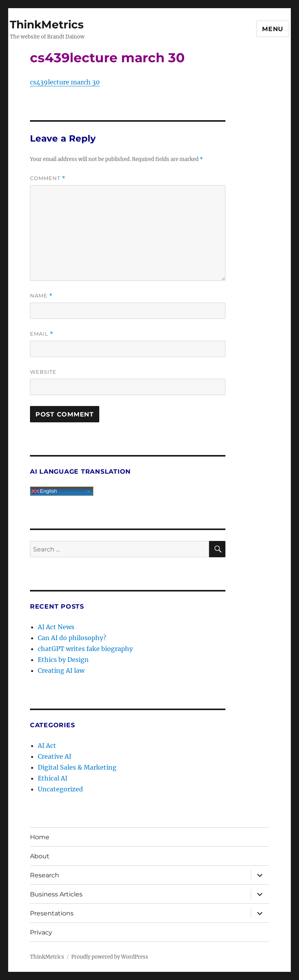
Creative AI (55, 756)
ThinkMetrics (47, 24)
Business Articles (56, 894)
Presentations (52, 913)
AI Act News (56, 627)
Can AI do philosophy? (72, 638)
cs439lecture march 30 (65, 82)
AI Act (47, 745)
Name (41, 296)
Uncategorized (60, 789)
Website (43, 372)
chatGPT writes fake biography (85, 649)
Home (40, 837)
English (45, 491)
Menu (273, 29)
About (40, 856)
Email (42, 334)
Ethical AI (53, 778)
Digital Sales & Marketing (77, 767)
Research (45, 875)
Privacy (41, 932)
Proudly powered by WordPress (110, 957)
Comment (48, 178)
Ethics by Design (63, 660)
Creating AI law (61, 670)
